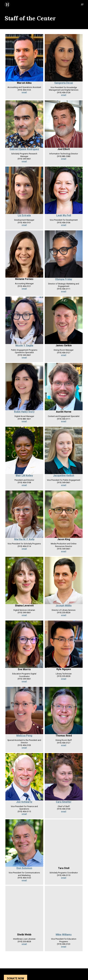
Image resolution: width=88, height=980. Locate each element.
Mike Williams (64, 935)
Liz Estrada (24, 215)
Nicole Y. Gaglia (24, 345)
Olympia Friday (64, 279)
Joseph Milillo (64, 606)
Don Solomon (24, 868)
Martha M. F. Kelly (24, 539)
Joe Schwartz (24, 802)
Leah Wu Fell (64, 215)
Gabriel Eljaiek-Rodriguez (24, 149)
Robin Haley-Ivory (24, 412)
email (24, 92)
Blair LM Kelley (24, 476)
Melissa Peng (24, 736)
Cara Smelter (64, 802)
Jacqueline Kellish (64, 476)
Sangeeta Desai (64, 83)
